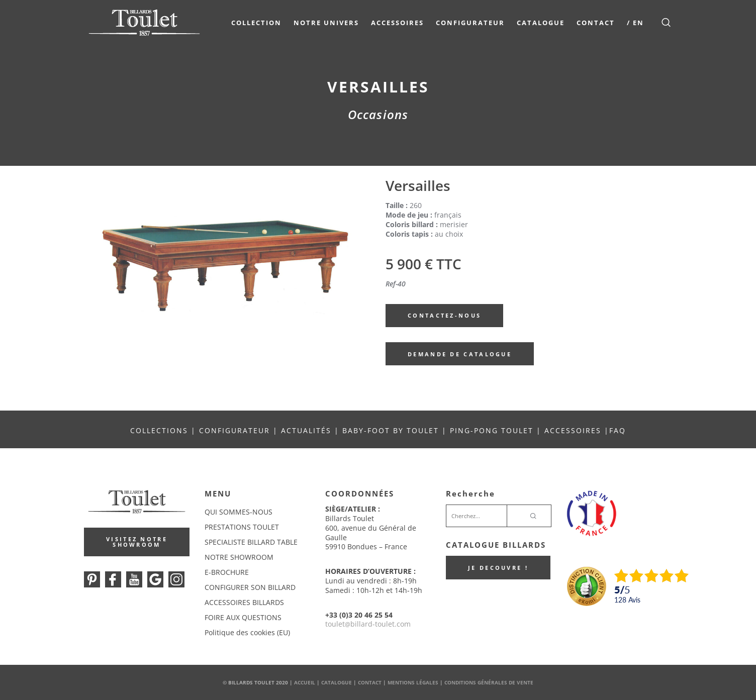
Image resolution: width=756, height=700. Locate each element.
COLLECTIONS (159, 430)
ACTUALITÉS (306, 430)
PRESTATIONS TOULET (242, 527)
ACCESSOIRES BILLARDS (244, 602)
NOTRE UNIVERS (326, 23)
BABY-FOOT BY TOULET (391, 430)
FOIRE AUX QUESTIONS (243, 617)
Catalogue (541, 23)
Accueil (305, 682)
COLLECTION (256, 23)
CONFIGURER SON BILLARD (250, 587)
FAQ (618, 430)
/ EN (635, 23)
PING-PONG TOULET (492, 430)
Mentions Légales (413, 682)
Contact (596, 23)
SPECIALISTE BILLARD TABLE (251, 542)
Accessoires (397, 23)
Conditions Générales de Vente (489, 682)
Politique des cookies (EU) (247, 632)
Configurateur (470, 23)
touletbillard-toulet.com (368, 624)
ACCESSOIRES (573, 430)
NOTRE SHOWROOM (239, 557)
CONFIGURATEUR (236, 430)
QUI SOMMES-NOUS (239, 512)
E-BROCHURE (227, 572)
